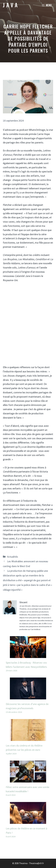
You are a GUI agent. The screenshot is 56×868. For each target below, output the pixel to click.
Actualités (13, 557)
